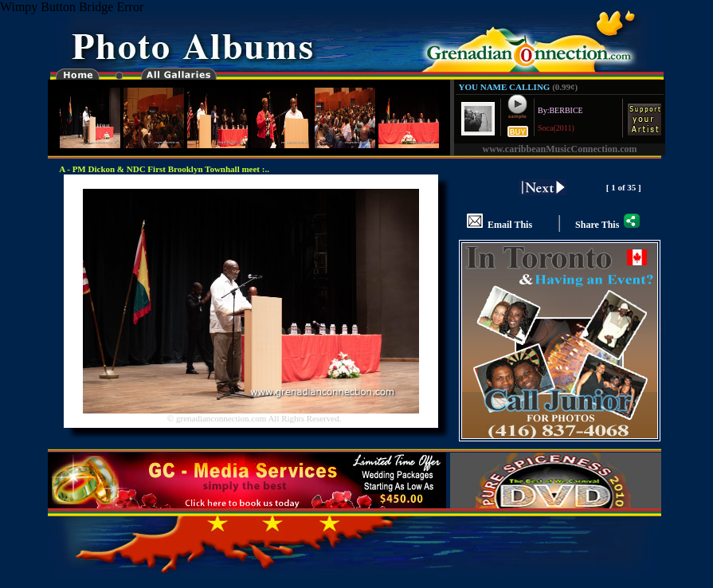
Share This (607, 218)
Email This (499, 218)
